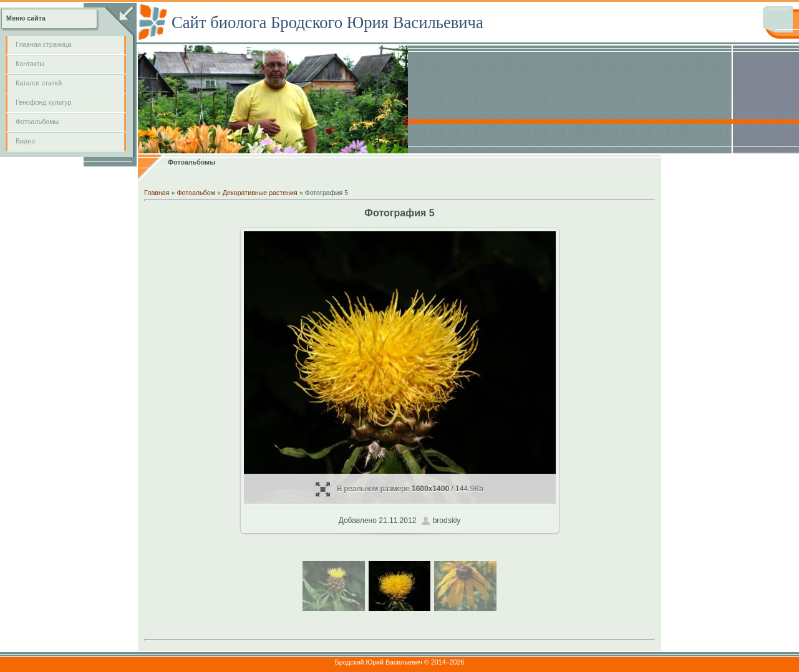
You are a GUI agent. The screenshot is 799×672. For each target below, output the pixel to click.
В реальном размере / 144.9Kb (399, 489)
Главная (157, 193)
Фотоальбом (196, 193)
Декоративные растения (260, 193)
